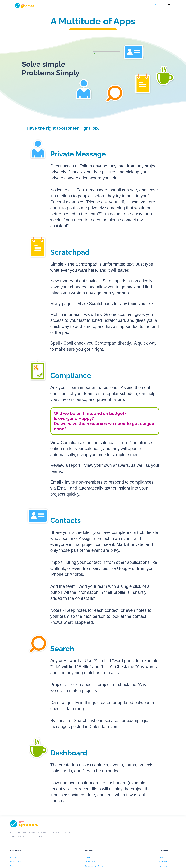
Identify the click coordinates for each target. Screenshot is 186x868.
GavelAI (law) (100, 839)
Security (71, 844)
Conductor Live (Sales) (104, 844)
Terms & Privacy (75, 839)
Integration (126, 844)
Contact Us (126, 839)
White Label (100, 848)
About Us (72, 835)
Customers (99, 835)
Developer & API (127, 848)
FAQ (123, 835)
